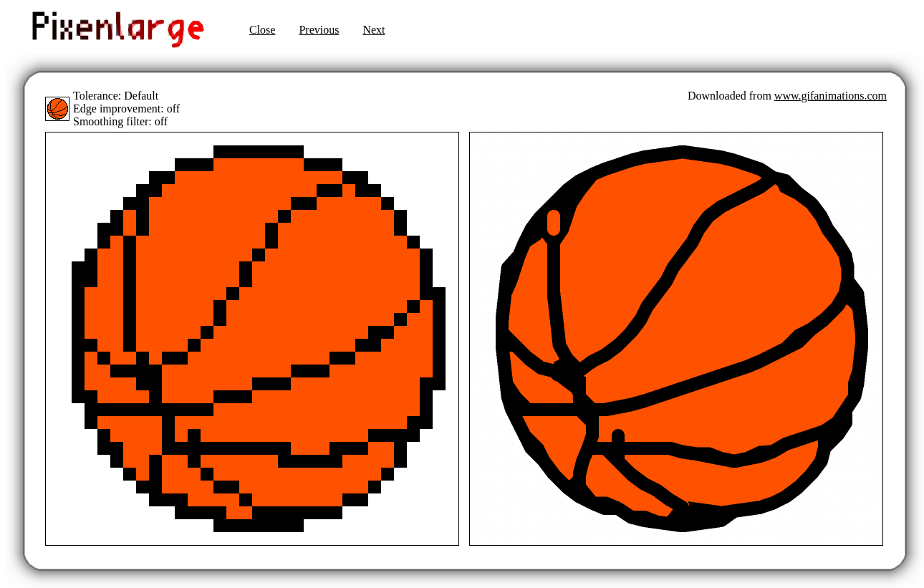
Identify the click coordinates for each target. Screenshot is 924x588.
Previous (319, 30)
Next (374, 30)
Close (262, 30)
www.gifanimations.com (831, 96)
